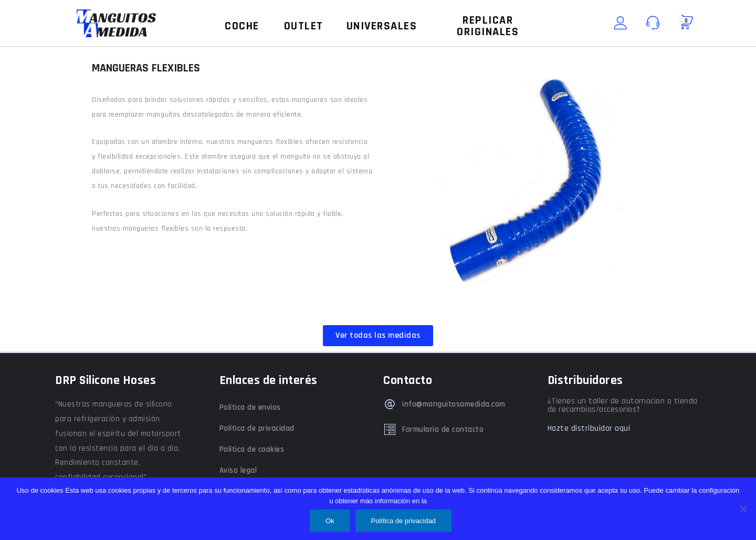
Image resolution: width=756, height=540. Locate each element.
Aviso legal (238, 470)
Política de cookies (252, 449)
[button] (242, 26)
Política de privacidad (257, 428)
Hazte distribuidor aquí (589, 428)
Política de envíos (250, 407)
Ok (330, 521)
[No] (743, 509)
